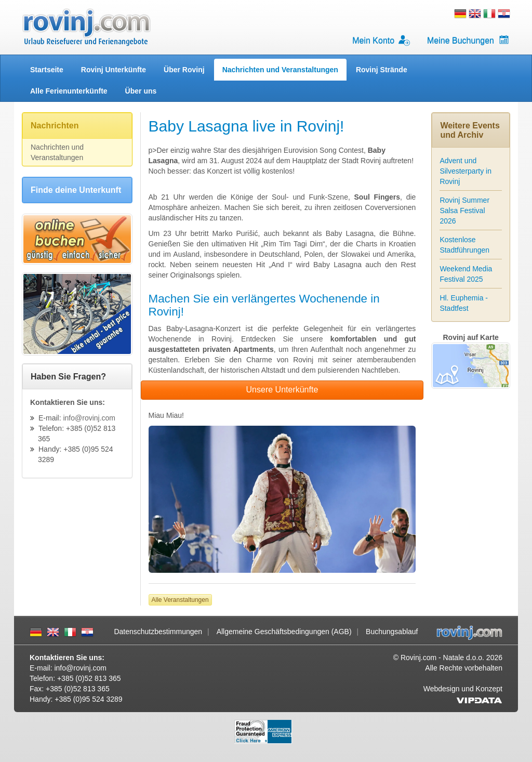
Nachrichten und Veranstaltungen (280, 70)
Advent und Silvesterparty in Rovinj (465, 171)
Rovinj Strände (382, 70)
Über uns (141, 91)
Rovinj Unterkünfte (114, 70)
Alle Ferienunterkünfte (69, 91)
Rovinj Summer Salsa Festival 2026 (464, 211)
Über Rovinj (184, 70)
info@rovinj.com (89, 418)
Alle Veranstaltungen (180, 600)
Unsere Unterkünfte (282, 390)
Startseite (47, 70)
